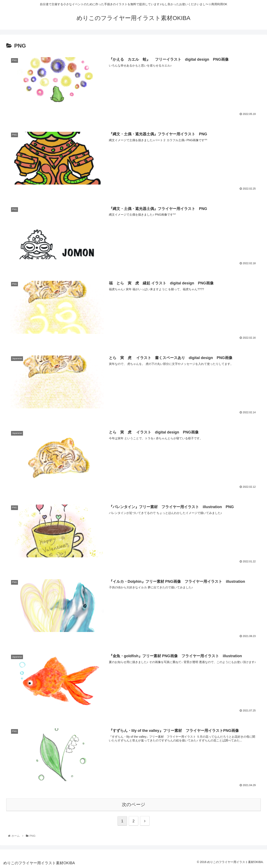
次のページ (134, 804)
